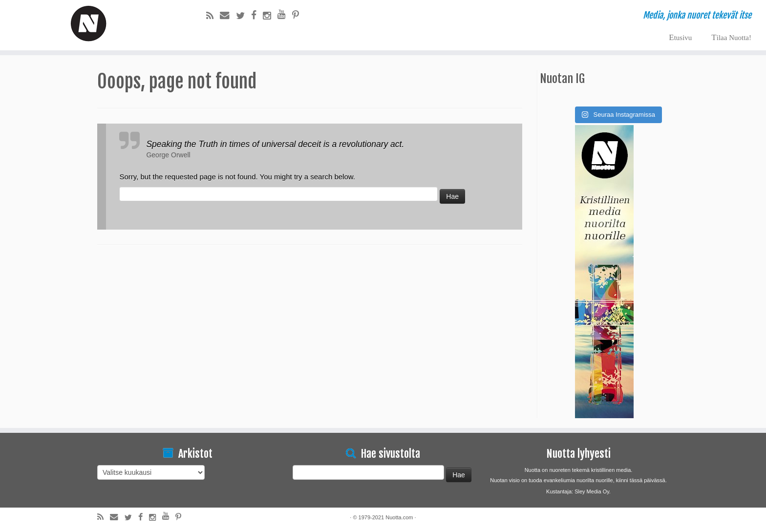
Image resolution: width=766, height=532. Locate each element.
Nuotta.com (399, 517)
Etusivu (680, 37)
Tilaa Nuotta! (731, 37)
